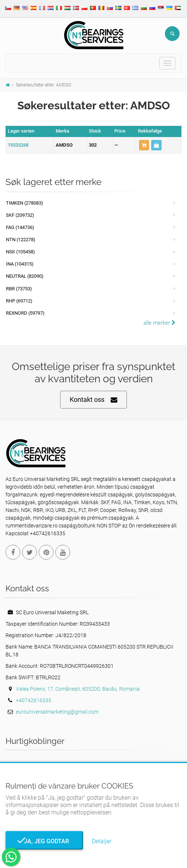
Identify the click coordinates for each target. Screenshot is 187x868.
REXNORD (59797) (25, 313)
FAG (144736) (20, 227)
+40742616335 (34, 700)
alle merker (160, 323)
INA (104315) (20, 264)
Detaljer (102, 841)
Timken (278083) (25, 203)
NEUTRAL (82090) (25, 276)
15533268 (18, 145)
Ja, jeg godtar (44, 841)
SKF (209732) (20, 215)
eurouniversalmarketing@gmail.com (57, 712)
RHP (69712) (19, 301)
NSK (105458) (20, 252)
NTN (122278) (21, 240)
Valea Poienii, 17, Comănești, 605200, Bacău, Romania (78, 689)
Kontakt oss (93, 400)
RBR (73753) (19, 289)
